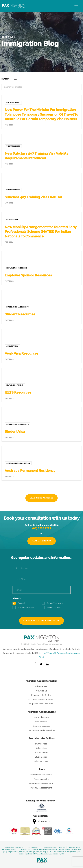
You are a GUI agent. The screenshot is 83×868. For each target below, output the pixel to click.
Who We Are (41, 686)
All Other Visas (41, 761)
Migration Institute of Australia (54, 847)
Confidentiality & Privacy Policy (14, 847)
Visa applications (41, 717)
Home (4, 37)
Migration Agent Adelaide (41, 704)
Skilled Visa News (53, 608)
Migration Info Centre (41, 695)
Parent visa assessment (41, 788)
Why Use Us (41, 691)
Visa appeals (41, 722)
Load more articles (41, 498)
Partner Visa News (53, 603)
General (20, 603)
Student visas (41, 757)
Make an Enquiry (42, 541)
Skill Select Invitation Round (41, 699)
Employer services (41, 726)
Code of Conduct (34, 847)
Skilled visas (41, 748)
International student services (41, 730)
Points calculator (41, 779)
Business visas (41, 753)
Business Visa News (25, 608)
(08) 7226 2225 (42, 528)
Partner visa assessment (41, 775)
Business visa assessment (41, 783)
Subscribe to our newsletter (41, 621)
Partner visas (41, 744)
